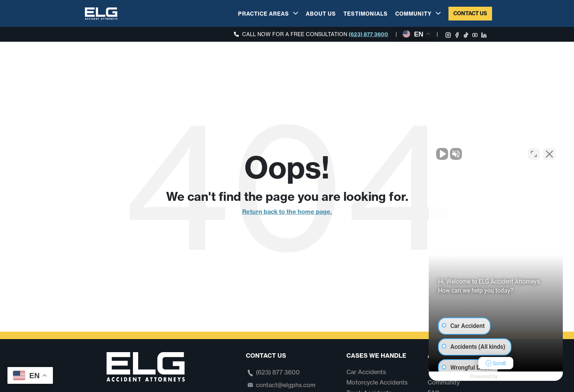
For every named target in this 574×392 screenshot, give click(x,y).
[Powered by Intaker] (511, 376)
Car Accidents (366, 372)
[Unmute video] (442, 154)
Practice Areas (264, 14)
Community (413, 14)
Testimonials (366, 14)
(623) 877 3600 (368, 34)
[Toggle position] (534, 154)
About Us (321, 14)
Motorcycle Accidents (377, 382)
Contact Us (470, 13)
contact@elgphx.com (286, 385)
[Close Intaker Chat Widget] (549, 154)
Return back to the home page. (287, 212)
